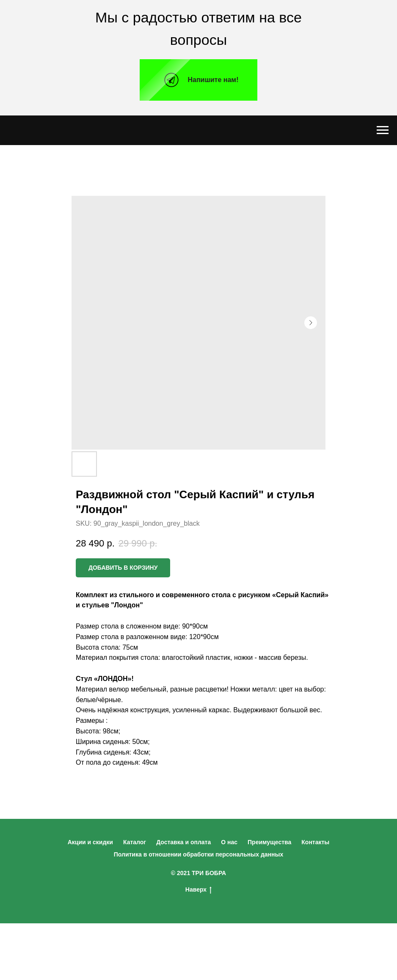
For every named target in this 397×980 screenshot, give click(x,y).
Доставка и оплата (183, 842)
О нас (229, 842)
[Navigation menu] (383, 130)
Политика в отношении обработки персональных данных (199, 854)
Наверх (198, 890)
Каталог (135, 842)
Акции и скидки (90, 842)
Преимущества (269, 842)
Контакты (315, 842)
